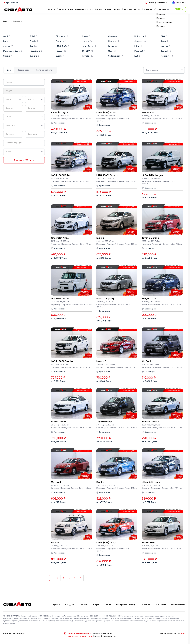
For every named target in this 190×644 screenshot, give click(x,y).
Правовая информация (14, 633)
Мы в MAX (179, 3)
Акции (108, 605)
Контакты (161, 605)
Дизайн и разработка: (172, 633)
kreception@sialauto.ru (105, 636)
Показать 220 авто (24, 160)
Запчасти (145, 605)
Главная (6, 21)
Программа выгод (126, 605)
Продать (61, 9)
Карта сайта (178, 605)
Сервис (84, 605)
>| (86, 578)
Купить (56, 605)
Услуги (96, 605)
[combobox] (24, 82)
